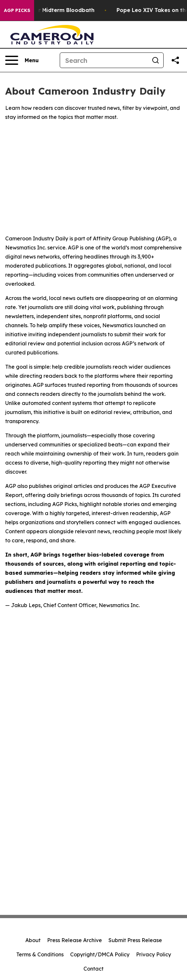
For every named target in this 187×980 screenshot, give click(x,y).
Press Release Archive (75, 940)
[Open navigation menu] (22, 60)
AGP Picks (17, 10)
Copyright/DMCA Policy (100, 954)
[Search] (104, 60)
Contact (93, 969)
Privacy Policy (154, 954)
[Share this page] (175, 60)
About (33, 940)
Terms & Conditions (40, 954)
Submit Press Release (135, 940)
